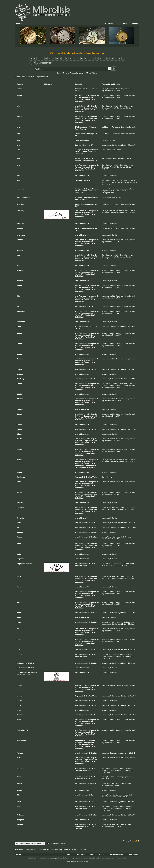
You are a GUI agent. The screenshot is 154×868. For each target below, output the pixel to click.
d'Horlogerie (91, 95)
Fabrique (82, 95)
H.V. (76, 127)
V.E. (80, 152)
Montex (78, 99)
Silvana (95, 150)
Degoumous (84, 613)
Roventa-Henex (89, 160)
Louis (77, 140)
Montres (78, 89)
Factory (83, 129)
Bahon (84, 152)
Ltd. (89, 140)
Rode (77, 101)
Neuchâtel (86, 145)
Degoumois (91, 89)
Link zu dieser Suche (56, 843)
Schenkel (85, 158)
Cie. (76, 91)
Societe (78, 134)
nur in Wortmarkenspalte (74, 73)
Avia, (77, 95)
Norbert (78, 158)
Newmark (83, 140)
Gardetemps (89, 134)
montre (91, 826)
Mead (87, 99)
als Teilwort (93, 73)
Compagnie (79, 826)
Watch (82, 101)
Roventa (78, 160)
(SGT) (77, 136)
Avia (83, 89)
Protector (92, 127)
